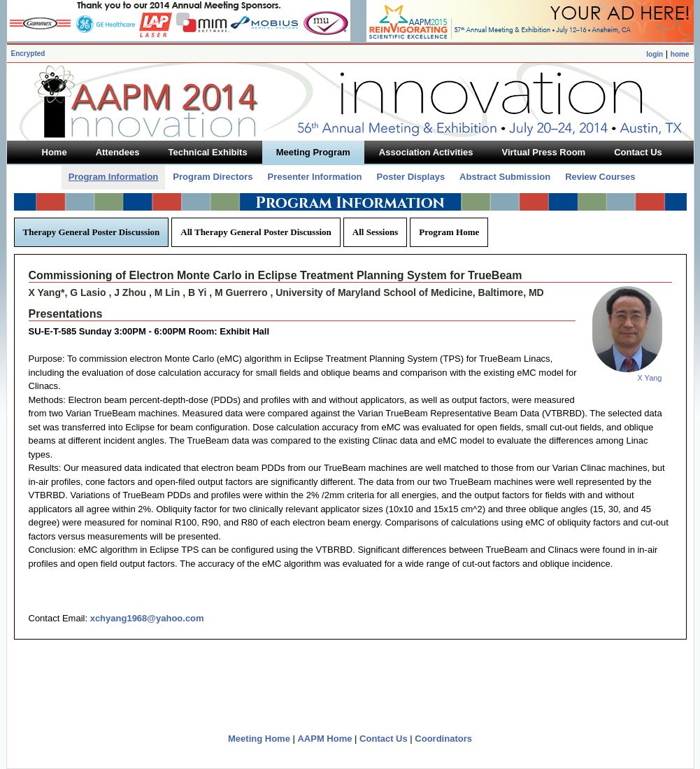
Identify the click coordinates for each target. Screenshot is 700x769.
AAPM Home (324, 739)
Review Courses (600, 177)
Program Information (114, 177)
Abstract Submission (505, 177)
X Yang (649, 378)
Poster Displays (411, 177)
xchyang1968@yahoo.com (147, 618)
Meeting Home (259, 739)
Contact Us (384, 739)
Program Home (449, 232)
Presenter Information (314, 177)
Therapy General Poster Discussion (92, 232)
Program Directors (213, 177)
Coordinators (443, 739)
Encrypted (28, 54)
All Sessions (375, 232)
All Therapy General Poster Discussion (256, 232)
